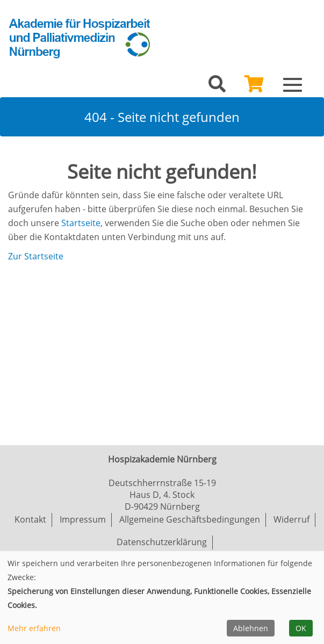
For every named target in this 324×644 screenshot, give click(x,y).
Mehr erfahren (34, 628)
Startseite (81, 223)
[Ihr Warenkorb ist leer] (254, 87)
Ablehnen (251, 628)
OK (301, 628)
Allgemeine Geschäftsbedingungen (190, 519)
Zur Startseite (36, 256)
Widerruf (291, 519)
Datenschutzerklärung (162, 542)
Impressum (83, 519)
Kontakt (30, 519)
